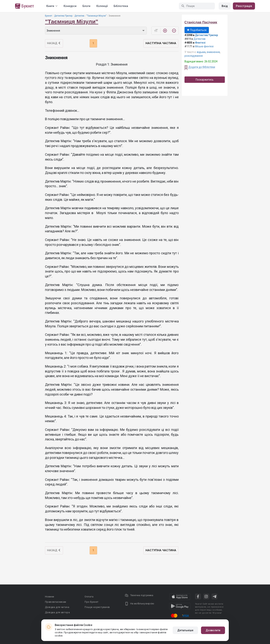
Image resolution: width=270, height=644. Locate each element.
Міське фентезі (204, 46)
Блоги (86, 6)
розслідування (194, 56)
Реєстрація (244, 6)
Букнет (49, 16)
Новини (49, 597)
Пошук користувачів (97, 607)
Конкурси (70, 6)
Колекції (102, 6)
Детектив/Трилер (63, 16)
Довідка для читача (57, 607)
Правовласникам (56, 602)
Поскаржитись (205, 80)
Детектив (79, 16)
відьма (201, 52)
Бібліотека (121, 6)
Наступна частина (161, 43)
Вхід (225, 6)
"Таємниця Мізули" (96, 16)
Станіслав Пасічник (201, 22)
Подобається (197, 30)
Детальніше (185, 630)
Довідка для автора (57, 612)
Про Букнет (91, 602)
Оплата (89, 597)
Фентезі (200, 43)
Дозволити (213, 630)
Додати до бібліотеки (202, 67)
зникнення (213, 52)
